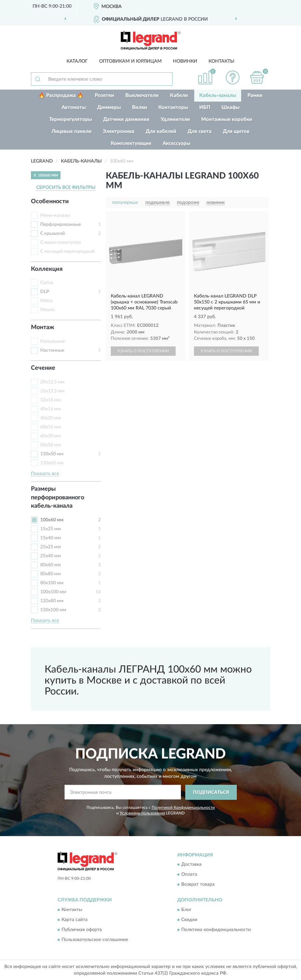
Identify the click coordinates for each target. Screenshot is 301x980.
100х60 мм (52, 520)
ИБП (205, 107)
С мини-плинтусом (61, 243)
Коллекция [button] (47, 269)
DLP (45, 292)
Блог (186, 910)
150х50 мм (52, 454)
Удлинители (175, 119)
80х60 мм (51, 565)
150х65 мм (52, 463)
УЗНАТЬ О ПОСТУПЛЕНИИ (143, 351)
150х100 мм (53, 610)
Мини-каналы (55, 216)
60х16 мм (51, 427)
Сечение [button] (43, 368)
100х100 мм (53, 592)
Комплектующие (131, 143)
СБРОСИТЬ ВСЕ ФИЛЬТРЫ (66, 188)
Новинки (185, 61)
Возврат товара (198, 885)
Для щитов (236, 131)
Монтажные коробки (227, 119)
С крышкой (53, 234)
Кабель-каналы (218, 95)
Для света (200, 131)
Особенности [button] (50, 202)
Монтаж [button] (43, 327)
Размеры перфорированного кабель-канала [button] (58, 497)
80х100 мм (52, 583)
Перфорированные (61, 225)
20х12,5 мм (52, 382)
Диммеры (109, 107)
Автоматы (74, 107)
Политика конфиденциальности (216, 930)
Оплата (189, 875)
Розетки (104, 95)
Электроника (119, 131)
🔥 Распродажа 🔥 (61, 95)
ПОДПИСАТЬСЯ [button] (211, 792)
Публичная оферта (82, 930)
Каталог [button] (77, 61)
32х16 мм (51, 400)
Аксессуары (176, 143)
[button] (232, 77)
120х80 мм (52, 601)
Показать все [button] (45, 474)
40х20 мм (51, 418)
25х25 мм (51, 547)
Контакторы (173, 107)
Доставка (191, 865)
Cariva (47, 283)
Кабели (179, 95)
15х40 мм (51, 538)
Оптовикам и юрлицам (130, 61)
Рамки (255, 95)
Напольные (53, 341)
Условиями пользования (142, 813)
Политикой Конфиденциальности (183, 807)
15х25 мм (51, 529)
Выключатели (142, 95)
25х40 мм (51, 556)
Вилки (140, 107)
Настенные (52, 350)
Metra (46, 301)
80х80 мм (51, 574)
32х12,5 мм (52, 391)
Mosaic (48, 310)
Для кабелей (161, 131)
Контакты (222, 61)
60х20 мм (51, 436)
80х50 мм (51, 445)
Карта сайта (75, 920)
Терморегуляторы (71, 119)
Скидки (189, 920)
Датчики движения (126, 119)
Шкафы (230, 107)
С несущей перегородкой (68, 251)
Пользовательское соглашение (95, 940)
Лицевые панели (72, 131)
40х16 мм (51, 409)
